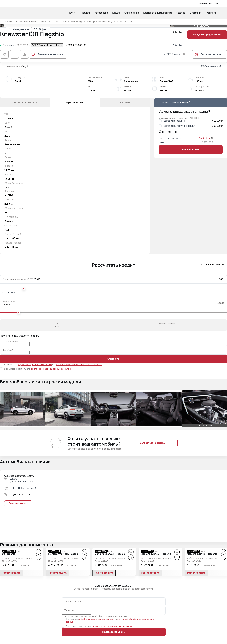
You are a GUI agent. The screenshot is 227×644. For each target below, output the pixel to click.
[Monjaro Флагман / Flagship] (63, 554)
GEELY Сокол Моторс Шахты (47, 45)
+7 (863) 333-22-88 (208, 4)
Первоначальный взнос (16, 279)
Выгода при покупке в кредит (180, 126)
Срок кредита (9, 301)
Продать (86, 13)
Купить (73, 13)
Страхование (132, 13)
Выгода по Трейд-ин (175, 121)
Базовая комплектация (25, 102)
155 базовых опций (211, 66)
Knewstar (46, 22)
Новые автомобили (26, 22)
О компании (196, 13)
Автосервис (101, 13)
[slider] (24, 289)
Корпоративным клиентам (157, 13)
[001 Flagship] (9, 554)
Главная (7, 22)
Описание (125, 102)
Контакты (212, 13)
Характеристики (75, 102)
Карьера (181, 13)
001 (57, 22)
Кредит (116, 13)
